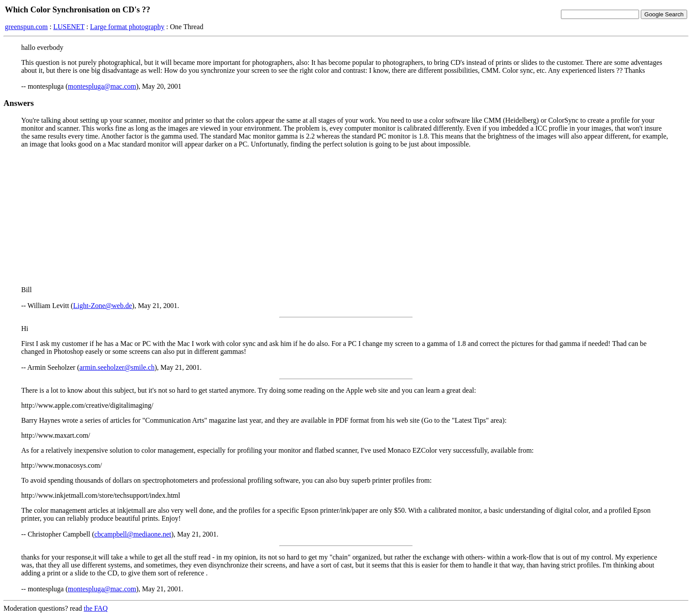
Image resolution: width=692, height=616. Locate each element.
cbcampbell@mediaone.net (133, 534)
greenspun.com (26, 27)
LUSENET (69, 27)
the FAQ (96, 608)
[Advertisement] (346, 217)
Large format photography (127, 27)
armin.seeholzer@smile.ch (117, 367)
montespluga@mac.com (102, 86)
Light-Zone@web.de (103, 306)
